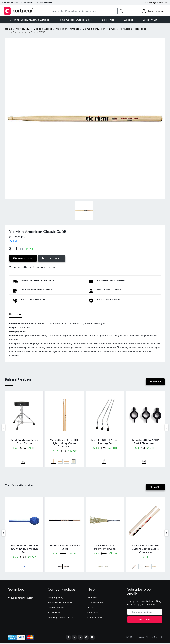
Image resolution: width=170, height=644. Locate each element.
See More (155, 381)
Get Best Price (52, 258)
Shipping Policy (55, 598)
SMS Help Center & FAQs (60, 618)
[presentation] (4, 428)
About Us (92, 598)
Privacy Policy (54, 613)
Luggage (128, 20)
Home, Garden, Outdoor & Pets (75, 20)
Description (16, 314)
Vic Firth (14, 241)
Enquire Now (23, 258)
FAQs (90, 608)
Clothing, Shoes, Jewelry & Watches (29, 20)
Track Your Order (96, 603)
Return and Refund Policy (60, 603)
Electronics (108, 20)
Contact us (93, 613)
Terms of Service (56, 608)
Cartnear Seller (95, 618)
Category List (151, 20)
